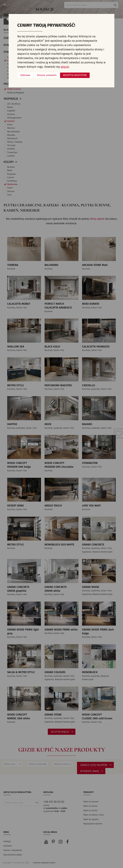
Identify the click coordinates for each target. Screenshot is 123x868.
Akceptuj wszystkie (75, 75)
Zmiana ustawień (47, 75)
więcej (65, 67)
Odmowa (25, 75)
